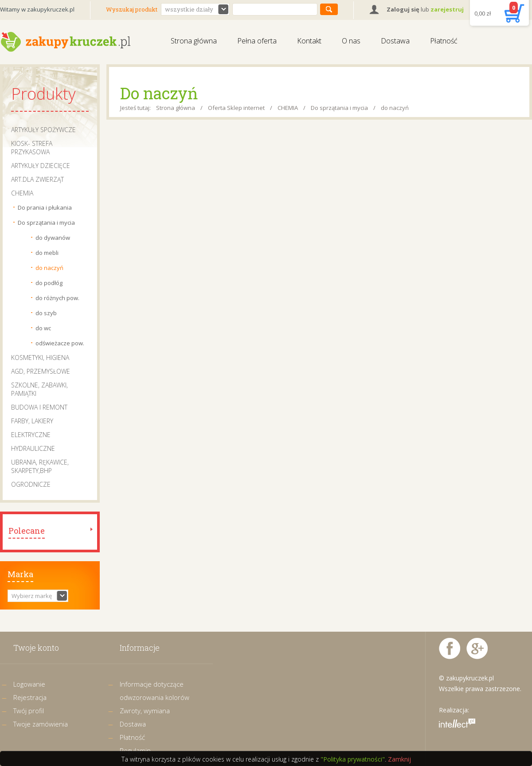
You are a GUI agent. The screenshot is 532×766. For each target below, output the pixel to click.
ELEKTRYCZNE (31, 435)
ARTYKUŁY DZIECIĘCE (41, 166)
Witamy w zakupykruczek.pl (37, 9)
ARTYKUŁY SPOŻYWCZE (43, 130)
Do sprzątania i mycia (46, 223)
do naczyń (49, 268)
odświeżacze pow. (60, 343)
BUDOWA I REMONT (39, 407)
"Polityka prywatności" (353, 759)
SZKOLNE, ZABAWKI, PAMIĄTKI (39, 389)
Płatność (444, 41)
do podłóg (49, 283)
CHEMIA (22, 193)
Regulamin (135, 750)
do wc (43, 328)
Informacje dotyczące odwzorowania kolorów (155, 691)
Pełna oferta (257, 41)
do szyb (46, 313)
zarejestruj (447, 9)
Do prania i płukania (45, 207)
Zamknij (399, 759)
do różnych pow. (57, 298)
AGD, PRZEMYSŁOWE (41, 371)
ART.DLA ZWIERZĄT (37, 179)
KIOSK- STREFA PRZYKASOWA (32, 148)
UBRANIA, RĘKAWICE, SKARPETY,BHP (40, 466)
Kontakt (309, 41)
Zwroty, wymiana (145, 711)
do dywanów (53, 238)
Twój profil (29, 711)
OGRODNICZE (31, 484)
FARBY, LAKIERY (32, 421)
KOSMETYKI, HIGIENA (40, 358)
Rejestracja (30, 697)
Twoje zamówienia (41, 724)
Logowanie (29, 684)
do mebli (47, 253)
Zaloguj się (403, 9)
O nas (351, 41)
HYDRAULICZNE (33, 448)
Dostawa (395, 41)
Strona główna (194, 41)
